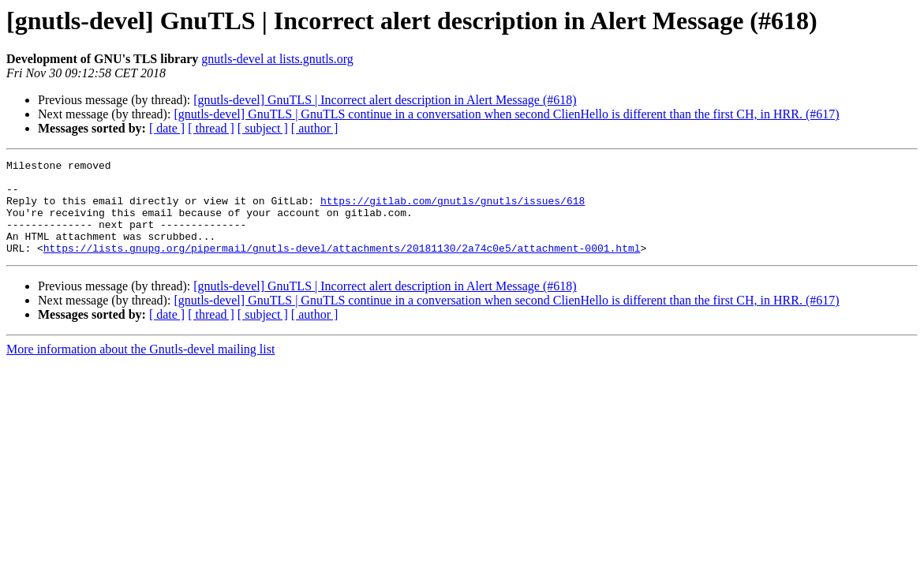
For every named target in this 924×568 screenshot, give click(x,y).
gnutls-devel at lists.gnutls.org (277, 59)
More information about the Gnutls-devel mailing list (140, 368)
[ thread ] (211, 128)
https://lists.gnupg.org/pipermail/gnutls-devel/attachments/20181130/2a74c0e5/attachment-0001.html (342, 267)
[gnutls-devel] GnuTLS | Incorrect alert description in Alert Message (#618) (385, 100)
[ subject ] (263, 128)
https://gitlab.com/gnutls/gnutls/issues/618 (453, 210)
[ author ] (315, 128)
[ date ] (167, 128)
